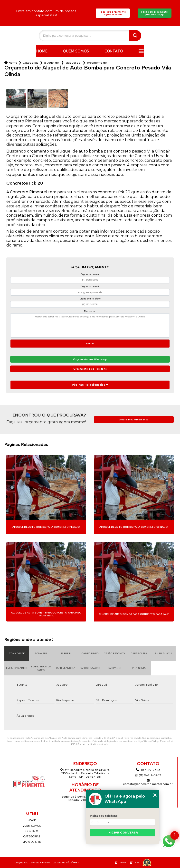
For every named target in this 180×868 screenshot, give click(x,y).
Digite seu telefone (90, 299)
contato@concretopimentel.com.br (148, 782)
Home (42, 51)
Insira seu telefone (104, 816)
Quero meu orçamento (134, 420)
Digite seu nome (90, 274)
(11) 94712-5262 (148, 775)
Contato (114, 51)
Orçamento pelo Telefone (90, 369)
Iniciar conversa (123, 833)
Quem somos (76, 51)
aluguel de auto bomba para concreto (52, 63)
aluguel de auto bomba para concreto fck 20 (73, 63)
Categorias (31, 63)
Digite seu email (90, 286)
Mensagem (90, 311)
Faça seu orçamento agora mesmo (113, 13)
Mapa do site (32, 842)
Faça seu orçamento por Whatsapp (155, 13)
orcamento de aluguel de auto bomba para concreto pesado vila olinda (97, 63)
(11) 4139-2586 (148, 770)
